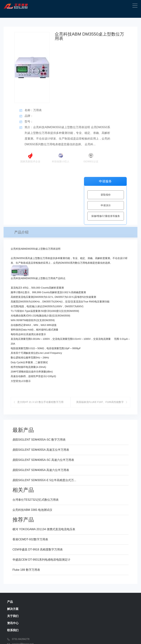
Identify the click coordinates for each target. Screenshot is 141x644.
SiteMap (127, 637)
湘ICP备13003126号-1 (102, 637)
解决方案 (13, 547)
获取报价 (106, 195)
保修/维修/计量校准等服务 (106, 216)
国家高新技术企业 (30, 157)
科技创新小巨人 (61, 157)
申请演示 (106, 205)
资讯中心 (13, 561)
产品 (10, 540)
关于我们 (13, 554)
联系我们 (13, 568)
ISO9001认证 (91, 157)
